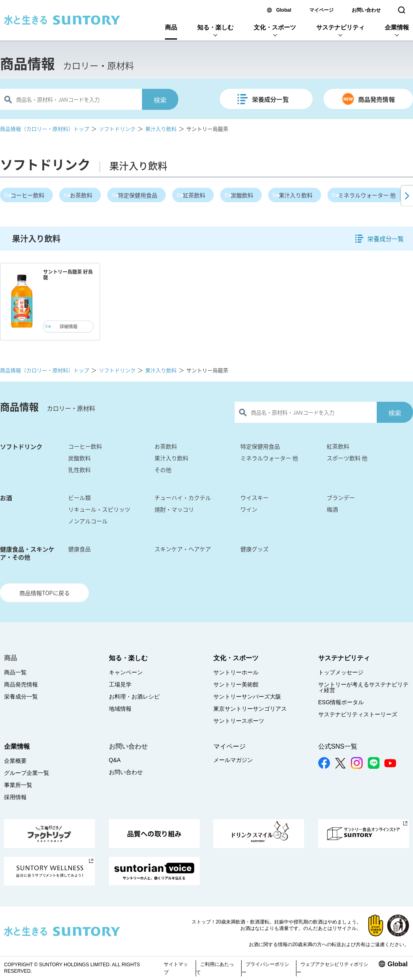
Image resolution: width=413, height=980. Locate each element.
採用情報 (15, 797)
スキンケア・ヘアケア (183, 549)
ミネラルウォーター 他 (367, 195)
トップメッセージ (341, 672)
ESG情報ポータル (341, 702)
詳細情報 (69, 326)
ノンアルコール (88, 521)
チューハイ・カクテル (183, 497)
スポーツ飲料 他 (347, 458)
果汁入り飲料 (161, 129)
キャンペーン (126, 672)
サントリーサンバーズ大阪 (247, 697)
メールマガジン (233, 760)
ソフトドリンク (117, 129)
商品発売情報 (376, 99)
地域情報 (120, 709)
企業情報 (397, 27)
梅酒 (332, 509)
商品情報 (27, 63)
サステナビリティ (340, 27)
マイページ (321, 10)
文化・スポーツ (275, 27)
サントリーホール (236, 672)
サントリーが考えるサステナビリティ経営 (363, 687)
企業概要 (15, 761)
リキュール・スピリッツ (99, 509)
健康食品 (79, 549)
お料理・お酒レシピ (134, 697)
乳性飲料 (79, 470)
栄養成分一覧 (270, 99)
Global (284, 10)
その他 (163, 470)
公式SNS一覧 (338, 746)
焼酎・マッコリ (174, 509)
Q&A (115, 760)
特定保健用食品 (138, 195)
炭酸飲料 (242, 195)
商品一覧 (15, 672)
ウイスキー (254, 497)
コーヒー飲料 (27, 195)
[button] (406, 196)
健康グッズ (254, 549)
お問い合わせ (366, 10)
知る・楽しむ (215, 27)
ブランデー (341, 497)
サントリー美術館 (236, 684)
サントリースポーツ (239, 721)
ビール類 (79, 497)
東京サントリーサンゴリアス (250, 709)
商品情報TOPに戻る (45, 593)
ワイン (249, 509)
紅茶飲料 (194, 195)
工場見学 (120, 684)
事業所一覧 (18, 785)
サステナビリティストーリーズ (358, 714)
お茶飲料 (81, 195)
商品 (171, 27)
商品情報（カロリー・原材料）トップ (45, 129)
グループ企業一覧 (27, 773)
